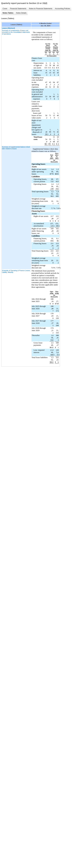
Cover (5, 9)
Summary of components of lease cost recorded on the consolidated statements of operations (16, 32)
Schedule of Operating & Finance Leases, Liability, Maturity (16, 271)
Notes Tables (8, 13)
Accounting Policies (63, 9)
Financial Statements (18, 9)
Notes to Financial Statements (41, 9)
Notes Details (21, 13)
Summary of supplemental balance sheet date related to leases (16, 148)
